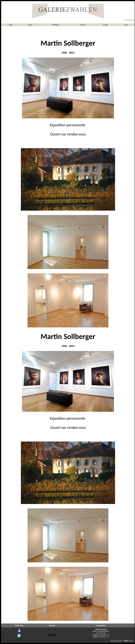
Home (11, 25)
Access (83, 25)
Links (126, 25)
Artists (30, 25)
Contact (106, 25)
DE (133, 20)
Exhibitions (56, 25)
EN (129, 20)
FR (126, 20)
